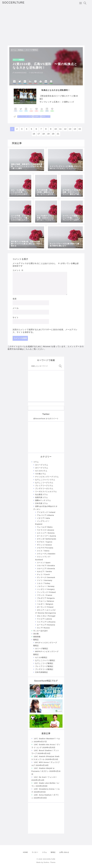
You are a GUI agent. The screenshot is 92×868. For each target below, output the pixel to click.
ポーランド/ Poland (45, 607)
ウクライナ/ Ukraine (46, 530)
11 (60, 129)
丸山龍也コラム (42, 494)
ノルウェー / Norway (46, 586)
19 (48, 134)
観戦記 (21, 50)
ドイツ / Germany (45, 580)
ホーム (14, 50)
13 (70, 129)
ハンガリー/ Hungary (46, 589)
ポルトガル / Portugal (46, 616)
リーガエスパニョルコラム (46, 491)
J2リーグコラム (42, 468)
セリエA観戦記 (41, 657)
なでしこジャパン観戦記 (45, 660)
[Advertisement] (46, 26)
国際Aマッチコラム (43, 500)
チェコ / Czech (43, 574)
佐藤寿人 (37, 116)
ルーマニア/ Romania (46, 625)
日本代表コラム (42, 503)
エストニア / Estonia (46, 533)
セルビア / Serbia (44, 571)
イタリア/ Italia (44, 518)
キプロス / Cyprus (45, 542)
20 (53, 134)
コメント (18, 270)
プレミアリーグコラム (44, 486)
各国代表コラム (42, 497)
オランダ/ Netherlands (47, 539)
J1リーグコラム (42, 465)
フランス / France (45, 595)
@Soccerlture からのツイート (46, 418)
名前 (15, 299)
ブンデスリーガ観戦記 (44, 669)
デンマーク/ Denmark (46, 577)
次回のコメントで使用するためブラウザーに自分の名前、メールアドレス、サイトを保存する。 (45, 331)
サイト (16, 318)
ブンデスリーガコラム (44, 488)
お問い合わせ (64, 852)
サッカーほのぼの (41, 631)
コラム (36, 462)
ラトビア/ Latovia (45, 619)
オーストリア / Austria (47, 536)
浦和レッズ (46, 116)
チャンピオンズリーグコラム (47, 477)
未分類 (36, 634)
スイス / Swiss (43, 551)
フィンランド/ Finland (46, 592)
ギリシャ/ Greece (45, 545)
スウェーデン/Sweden (46, 554)
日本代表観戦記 (42, 672)
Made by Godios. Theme (46, 862)
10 (56, 129)
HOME (25, 852)
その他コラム (41, 474)
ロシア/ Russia (43, 628)
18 (44, 134)
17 (39, 134)
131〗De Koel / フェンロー (45, 777)
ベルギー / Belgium (45, 604)
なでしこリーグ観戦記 (44, 663)
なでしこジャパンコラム (45, 480)
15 (80, 129)
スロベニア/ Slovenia (46, 568)
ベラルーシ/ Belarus (46, 601)
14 (75, 129)
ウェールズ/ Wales (45, 527)
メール (16, 308)
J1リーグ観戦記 (32, 50)
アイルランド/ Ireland (46, 512)
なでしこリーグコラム (44, 483)
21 (58, 134)
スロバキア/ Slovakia (46, 566)
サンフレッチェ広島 (25, 116)
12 (65, 129)
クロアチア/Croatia (45, 548)
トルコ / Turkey (44, 583)
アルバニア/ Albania (46, 515)
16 (34, 134)
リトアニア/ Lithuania (46, 622)
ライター (35, 852)
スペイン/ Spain (44, 563)
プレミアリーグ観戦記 (44, 666)
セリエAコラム (41, 471)
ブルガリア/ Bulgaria (46, 598)
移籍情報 (37, 637)
